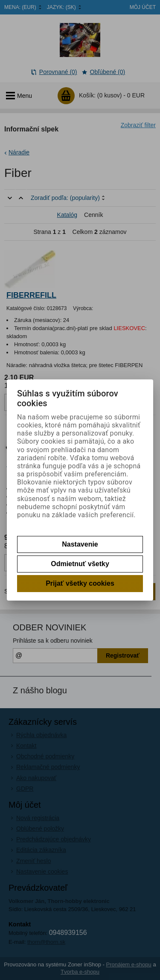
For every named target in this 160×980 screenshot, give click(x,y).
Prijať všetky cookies (80, 583)
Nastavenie (80, 544)
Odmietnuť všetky (80, 564)
